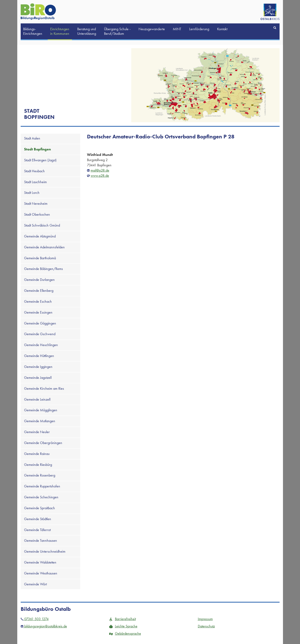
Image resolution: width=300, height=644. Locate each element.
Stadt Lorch (32, 193)
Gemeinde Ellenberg (39, 291)
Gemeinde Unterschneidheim (45, 551)
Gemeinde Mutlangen (40, 421)
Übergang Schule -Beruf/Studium (117, 31)
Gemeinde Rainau (37, 454)
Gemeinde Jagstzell (38, 378)
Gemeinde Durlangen (39, 280)
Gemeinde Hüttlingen (39, 356)
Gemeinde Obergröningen (43, 443)
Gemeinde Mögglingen (41, 410)
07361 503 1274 (35, 619)
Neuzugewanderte (152, 29)
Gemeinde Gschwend (40, 334)
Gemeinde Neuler (37, 432)
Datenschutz (206, 626)
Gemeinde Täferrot (37, 530)
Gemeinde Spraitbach (40, 508)
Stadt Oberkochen (37, 214)
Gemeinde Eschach (38, 301)
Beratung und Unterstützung (87, 31)
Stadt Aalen (32, 138)
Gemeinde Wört (35, 584)
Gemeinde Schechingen (41, 497)
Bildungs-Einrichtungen (33, 31)
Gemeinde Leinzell (37, 399)
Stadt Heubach (34, 171)
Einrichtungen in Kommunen (60, 31)
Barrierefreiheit (123, 619)
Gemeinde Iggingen (38, 367)
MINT (177, 29)
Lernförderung (199, 29)
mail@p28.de (100, 170)
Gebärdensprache (125, 633)
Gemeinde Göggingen (40, 323)
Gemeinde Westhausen (41, 573)
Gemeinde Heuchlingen (41, 345)
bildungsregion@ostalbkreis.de (44, 626)
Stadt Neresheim (36, 203)
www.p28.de (100, 176)
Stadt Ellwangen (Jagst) (40, 160)
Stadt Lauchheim (35, 182)
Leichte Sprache (123, 626)
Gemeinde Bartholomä (40, 258)
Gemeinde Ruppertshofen (42, 486)
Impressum (205, 619)
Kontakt (222, 29)
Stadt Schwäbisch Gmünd (42, 225)
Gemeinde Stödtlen (38, 519)
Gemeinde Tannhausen (41, 540)
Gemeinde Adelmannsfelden (44, 247)
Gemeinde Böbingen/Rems (43, 269)
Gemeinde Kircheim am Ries (44, 388)
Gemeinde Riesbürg (38, 465)
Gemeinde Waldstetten (40, 562)
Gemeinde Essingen (38, 312)
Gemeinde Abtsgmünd (40, 236)
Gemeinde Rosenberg (40, 475)
